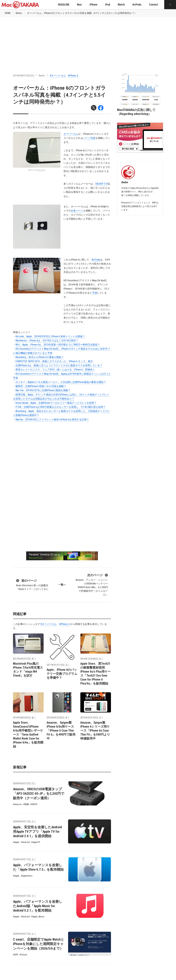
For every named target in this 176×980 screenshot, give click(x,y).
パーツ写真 (89, 138)
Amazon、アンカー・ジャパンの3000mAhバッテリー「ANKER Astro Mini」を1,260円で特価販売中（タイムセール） (92, 584)
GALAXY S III (102, 184)
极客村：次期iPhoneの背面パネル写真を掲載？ (41, 386)
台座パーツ (77, 211)
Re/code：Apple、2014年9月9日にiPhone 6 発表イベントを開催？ (50, 336)
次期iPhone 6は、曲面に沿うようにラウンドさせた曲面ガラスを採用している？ (59, 365)
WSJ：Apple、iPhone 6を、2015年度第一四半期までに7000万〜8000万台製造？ (58, 345)
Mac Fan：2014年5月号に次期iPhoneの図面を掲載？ (43, 390)
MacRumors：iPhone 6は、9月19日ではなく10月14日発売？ (47, 340)
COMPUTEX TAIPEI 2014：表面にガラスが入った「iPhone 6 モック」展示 (54, 361)
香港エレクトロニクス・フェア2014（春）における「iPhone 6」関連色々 (55, 370)
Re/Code (96, 260)
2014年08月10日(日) (24, 76)
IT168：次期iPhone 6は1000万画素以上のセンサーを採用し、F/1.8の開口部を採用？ (61, 407)
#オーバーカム (58, 76)
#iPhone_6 (73, 76)
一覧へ (62, 585)
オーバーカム (71, 134)
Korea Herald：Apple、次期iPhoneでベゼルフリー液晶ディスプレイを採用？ (56, 403)
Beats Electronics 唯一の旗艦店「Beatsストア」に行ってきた (32, 584)
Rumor (19, 13)
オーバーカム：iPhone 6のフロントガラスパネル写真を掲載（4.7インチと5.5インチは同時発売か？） (82, 13)
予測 (95, 293)
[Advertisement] (88, 40)
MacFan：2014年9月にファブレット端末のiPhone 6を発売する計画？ (52, 419)
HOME (8, 13)
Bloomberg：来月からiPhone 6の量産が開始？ (40, 357)
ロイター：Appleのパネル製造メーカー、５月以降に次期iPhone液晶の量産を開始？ (61, 382)
